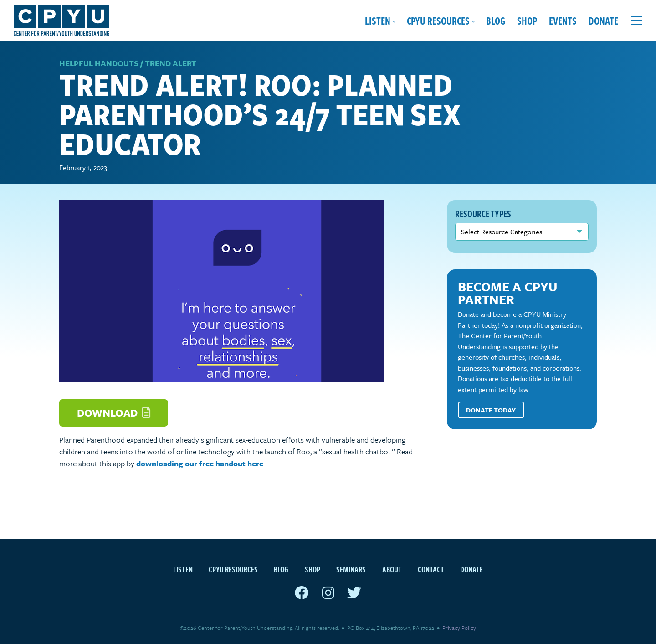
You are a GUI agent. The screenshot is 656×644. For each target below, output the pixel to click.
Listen (378, 20)
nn (522, 232)
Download (114, 413)
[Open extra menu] (637, 21)
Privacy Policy (459, 628)
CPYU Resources (438, 20)
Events (563, 20)
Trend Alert (171, 63)
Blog (496, 20)
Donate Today (491, 410)
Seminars (351, 569)
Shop (527, 20)
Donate (603, 20)
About (392, 569)
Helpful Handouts (99, 63)
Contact (431, 569)
